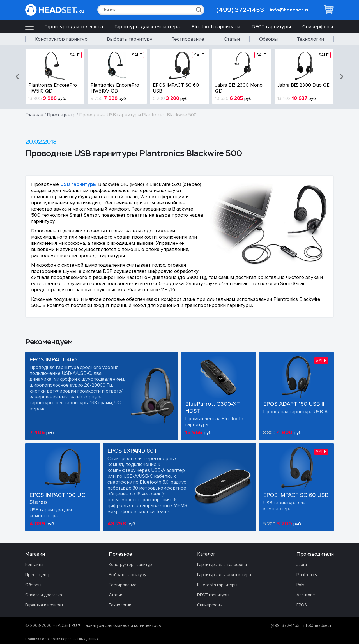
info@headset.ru (290, 10)
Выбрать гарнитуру (130, 39)
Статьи (232, 39)
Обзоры (268, 39)
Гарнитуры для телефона (74, 27)
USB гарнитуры (79, 184)
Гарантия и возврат (44, 605)
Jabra (302, 565)
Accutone (306, 595)
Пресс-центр (61, 115)
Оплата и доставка (44, 595)
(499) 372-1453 (240, 10)
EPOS (302, 605)
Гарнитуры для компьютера (147, 27)
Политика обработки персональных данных (62, 639)
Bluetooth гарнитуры (216, 27)
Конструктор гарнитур (61, 39)
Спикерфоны (318, 27)
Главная (34, 115)
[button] (18, 77)
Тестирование (188, 39)
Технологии (310, 39)
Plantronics (307, 575)
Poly (300, 585)
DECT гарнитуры (271, 27)
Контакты (34, 565)
